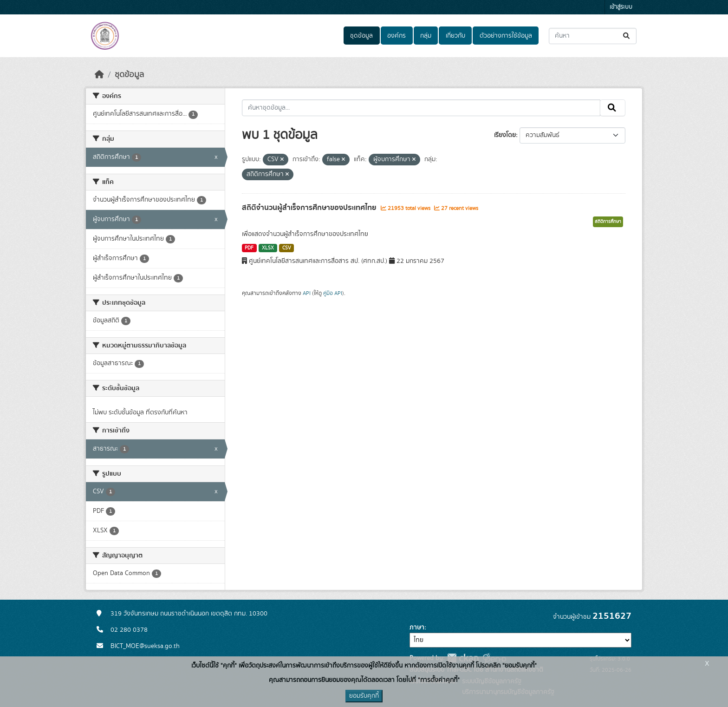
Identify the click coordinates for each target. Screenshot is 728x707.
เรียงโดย (505, 135)
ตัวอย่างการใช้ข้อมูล (506, 36)
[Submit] (627, 36)
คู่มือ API (333, 293)
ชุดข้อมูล (361, 36)
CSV (287, 248)
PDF (249, 248)
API (307, 293)
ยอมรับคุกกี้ (364, 696)
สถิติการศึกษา (608, 222)
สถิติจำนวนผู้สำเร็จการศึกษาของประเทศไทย (310, 208)
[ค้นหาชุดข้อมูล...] (593, 36)
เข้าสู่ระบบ (621, 7)
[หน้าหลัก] (99, 75)
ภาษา (417, 628)
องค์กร (396, 36)
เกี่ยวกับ (455, 36)
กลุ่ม (426, 36)
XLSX (268, 248)
